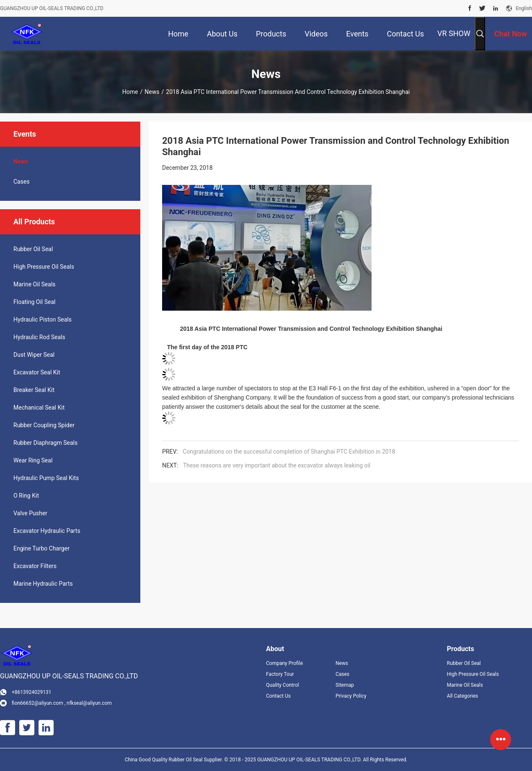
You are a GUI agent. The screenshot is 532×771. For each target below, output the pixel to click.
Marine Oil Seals (35, 284)
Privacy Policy (351, 696)
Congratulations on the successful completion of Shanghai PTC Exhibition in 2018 (289, 452)
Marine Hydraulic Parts (43, 584)
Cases (22, 182)
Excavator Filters (35, 566)
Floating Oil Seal (34, 302)
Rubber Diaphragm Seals (45, 443)
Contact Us (278, 696)
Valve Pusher (30, 513)
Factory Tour (280, 674)
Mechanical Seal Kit (39, 408)
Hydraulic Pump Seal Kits (46, 478)
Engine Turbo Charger (41, 548)
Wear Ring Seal (33, 460)
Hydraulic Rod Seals (39, 337)
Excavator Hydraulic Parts (47, 531)
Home (130, 92)
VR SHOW (454, 33)
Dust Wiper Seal (34, 355)
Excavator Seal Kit (37, 372)
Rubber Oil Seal (33, 249)
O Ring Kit (26, 496)
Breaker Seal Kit (34, 390)
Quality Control (283, 685)
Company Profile (284, 663)
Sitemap (345, 685)
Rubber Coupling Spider (44, 425)
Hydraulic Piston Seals (43, 319)
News (152, 92)
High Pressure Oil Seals (44, 267)
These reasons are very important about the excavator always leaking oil (277, 465)
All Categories (462, 696)
